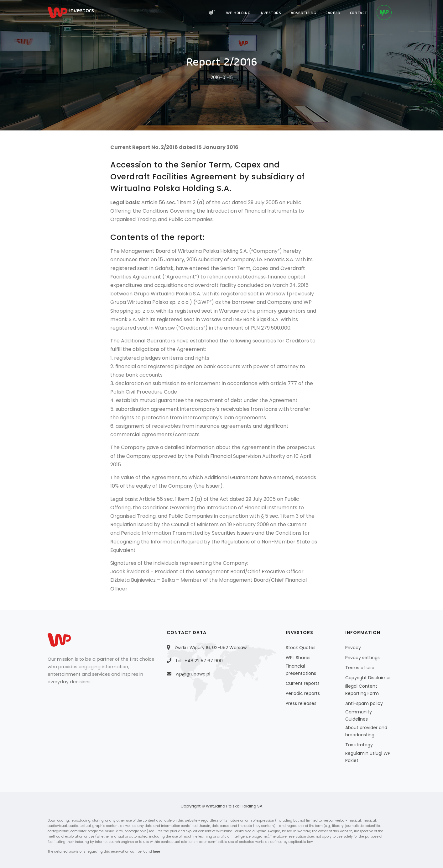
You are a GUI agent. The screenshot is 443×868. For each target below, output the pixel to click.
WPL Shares (298, 658)
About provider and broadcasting (366, 731)
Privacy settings (362, 658)
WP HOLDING (238, 13)
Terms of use (360, 668)
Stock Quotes (301, 648)
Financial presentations (301, 670)
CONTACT (359, 13)
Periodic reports (303, 693)
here (156, 852)
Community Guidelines (359, 715)
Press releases (301, 703)
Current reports (303, 683)
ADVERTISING (304, 13)
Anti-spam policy (364, 703)
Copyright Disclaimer (368, 678)
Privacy (353, 648)
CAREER (333, 13)
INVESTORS (270, 13)
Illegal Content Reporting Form (362, 690)
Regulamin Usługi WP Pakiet (368, 757)
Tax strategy (359, 745)
